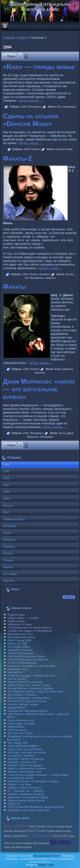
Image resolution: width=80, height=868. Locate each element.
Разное (35, 149)
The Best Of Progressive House (27, 701)
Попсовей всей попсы (21, 637)
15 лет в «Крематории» (22, 663)
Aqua (50, 826)
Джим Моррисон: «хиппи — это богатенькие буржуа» (39, 389)
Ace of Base (17, 826)
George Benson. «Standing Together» (31, 688)
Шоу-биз (9, 581)
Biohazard (20, 831)
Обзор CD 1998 (17, 644)
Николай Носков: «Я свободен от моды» (33, 781)
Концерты (9, 540)
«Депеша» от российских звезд (27, 797)
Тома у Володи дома (21, 653)
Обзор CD (14, 804)
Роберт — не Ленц (19, 784)
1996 (6, 478)
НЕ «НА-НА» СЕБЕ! (20, 733)
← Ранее (10, 56)
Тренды (8, 560)
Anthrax (27, 847)
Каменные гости (18, 669)
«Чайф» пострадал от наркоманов (30, 631)
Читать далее (31, 100)
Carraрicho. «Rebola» (21, 756)
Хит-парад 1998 (18, 743)
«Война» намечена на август (26, 794)
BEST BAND (37, 827)
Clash (72, 836)
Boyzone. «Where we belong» (26, 759)
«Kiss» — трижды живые (39, 67)
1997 (6, 485)
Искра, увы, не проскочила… (26, 749)
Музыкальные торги (20, 634)
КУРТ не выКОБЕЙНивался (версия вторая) (36, 807)
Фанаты (44, 274)
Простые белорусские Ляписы (27, 656)
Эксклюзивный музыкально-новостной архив (40, 7)
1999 (6, 499)
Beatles (61, 842)
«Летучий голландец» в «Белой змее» (32, 666)
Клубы (7, 533)
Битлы (70, 274)
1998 (6, 492)
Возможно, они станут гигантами (28, 810)
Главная (9, 37)
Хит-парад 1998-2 (19, 647)
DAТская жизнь (17, 730)
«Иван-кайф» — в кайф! (23, 618)
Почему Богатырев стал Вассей (28, 660)
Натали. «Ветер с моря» (23, 704)
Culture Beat (54, 831)
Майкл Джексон (64, 369)
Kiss (59, 107)
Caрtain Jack (31, 843)
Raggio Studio (46, 865)
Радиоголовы (16, 615)
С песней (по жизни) (20, 778)
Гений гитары (16, 621)
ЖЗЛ (6, 512)
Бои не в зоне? (17, 679)
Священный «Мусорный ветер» (28, 711)
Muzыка (8, 506)
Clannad (60, 827)
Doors (62, 433)
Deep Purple (36, 831)
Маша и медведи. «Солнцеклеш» (29, 698)
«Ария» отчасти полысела (24, 788)
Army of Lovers (13, 843)
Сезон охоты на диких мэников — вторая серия (38, 775)
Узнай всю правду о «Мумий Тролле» (31, 676)
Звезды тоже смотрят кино (25, 772)
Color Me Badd (13, 847)
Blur (25, 836)
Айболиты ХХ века (19, 624)
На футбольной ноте (21, 720)
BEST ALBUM (12, 836)
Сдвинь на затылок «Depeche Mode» (31, 120)
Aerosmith (60, 836)
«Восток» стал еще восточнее (27, 752)
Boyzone (44, 843)
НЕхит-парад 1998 (19, 640)
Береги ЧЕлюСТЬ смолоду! (25, 682)
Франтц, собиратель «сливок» (27, 768)
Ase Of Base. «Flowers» (22, 695)
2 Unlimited (40, 835)
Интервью (34, 107)
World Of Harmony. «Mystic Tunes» (29, 685)
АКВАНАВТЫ (16, 727)
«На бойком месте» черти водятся (30, 628)
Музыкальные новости (47, 856)
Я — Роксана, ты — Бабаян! (26, 791)
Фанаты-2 (17, 159)
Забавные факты (14, 519)
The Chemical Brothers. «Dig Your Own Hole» (36, 692)
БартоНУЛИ (15, 672)
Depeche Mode (64, 149)
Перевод (9, 547)
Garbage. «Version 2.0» (22, 762)
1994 (22, 37)
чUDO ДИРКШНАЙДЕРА (23, 746)
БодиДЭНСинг (17, 708)
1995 (6, 471)
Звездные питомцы (20, 650)
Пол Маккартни (34, 278)
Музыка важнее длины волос (26, 800)
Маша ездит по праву (21, 724)
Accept (67, 831)
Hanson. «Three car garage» (25, 765)
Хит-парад (10, 574)
